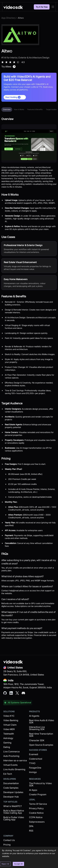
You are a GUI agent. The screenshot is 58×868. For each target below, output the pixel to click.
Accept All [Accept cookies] (18, 864)
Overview (7, 109)
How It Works (19, 109)
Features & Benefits (35, 109)
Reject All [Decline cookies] (5, 864)
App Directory (9, 18)
